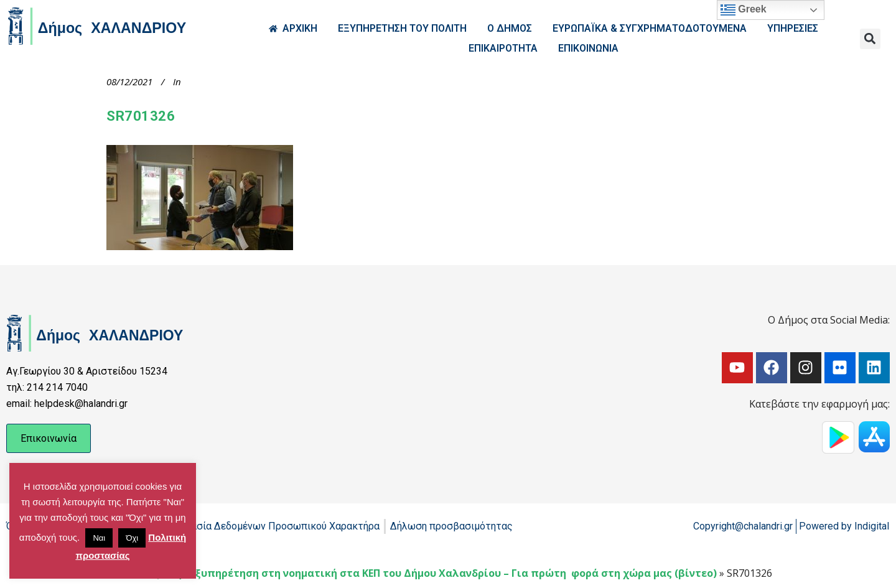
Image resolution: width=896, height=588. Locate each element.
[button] (870, 39)
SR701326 (141, 116)
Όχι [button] (132, 538)
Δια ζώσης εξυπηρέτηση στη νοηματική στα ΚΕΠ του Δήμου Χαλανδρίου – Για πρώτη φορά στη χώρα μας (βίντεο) (425, 573)
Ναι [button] (99, 538)
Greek (744, 10)
